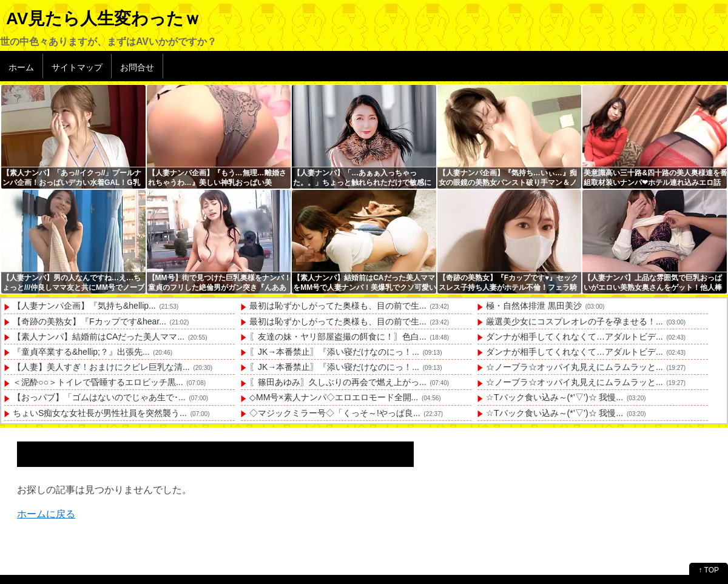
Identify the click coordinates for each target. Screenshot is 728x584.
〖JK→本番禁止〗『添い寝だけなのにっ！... (334, 352)
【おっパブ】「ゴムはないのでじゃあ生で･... (99, 397)
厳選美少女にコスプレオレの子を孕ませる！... (575, 321)
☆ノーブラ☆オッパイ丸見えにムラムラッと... (575, 367)
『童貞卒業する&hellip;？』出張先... (81, 352)
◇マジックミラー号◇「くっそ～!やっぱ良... (335, 413)
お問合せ (137, 67)
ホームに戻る (46, 514)
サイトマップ (77, 67)
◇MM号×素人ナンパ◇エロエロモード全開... (334, 397)
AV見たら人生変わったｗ (103, 18)
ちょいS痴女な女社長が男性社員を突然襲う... (100, 413)
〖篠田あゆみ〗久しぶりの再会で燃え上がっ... (338, 382)
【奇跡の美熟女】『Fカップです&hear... (89, 321)
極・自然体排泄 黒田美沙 (534, 306)
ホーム (21, 67)
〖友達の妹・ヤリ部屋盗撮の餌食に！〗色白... (338, 337)
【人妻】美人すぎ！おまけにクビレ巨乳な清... (101, 367)
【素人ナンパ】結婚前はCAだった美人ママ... (99, 337)
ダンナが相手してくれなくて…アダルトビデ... (575, 337)
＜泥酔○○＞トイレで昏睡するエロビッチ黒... (98, 382)
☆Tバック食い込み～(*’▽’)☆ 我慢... (554, 397)
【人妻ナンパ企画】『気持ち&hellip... (84, 306)
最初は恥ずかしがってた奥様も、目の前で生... (338, 306)
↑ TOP (709, 570)
